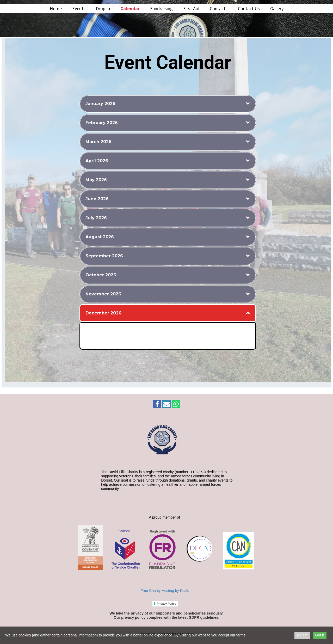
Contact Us (249, 8)
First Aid (191, 8)
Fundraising (161, 8)
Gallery (277, 8)
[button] (168, 104)
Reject (302, 635)
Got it (320, 635)
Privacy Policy (167, 604)
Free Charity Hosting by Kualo (165, 591)
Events (79, 8)
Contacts (219, 8)
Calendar (130, 8)
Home (56, 8)
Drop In (103, 8)
